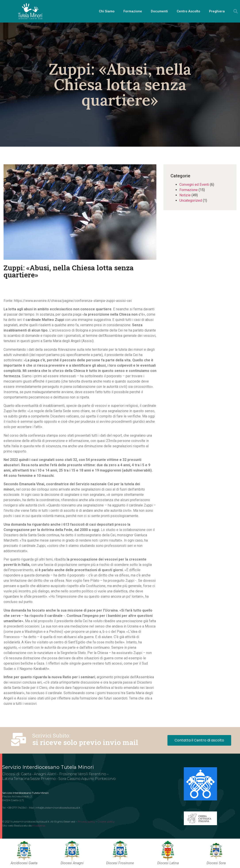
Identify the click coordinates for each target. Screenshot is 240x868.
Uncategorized (191, 200)
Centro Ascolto (188, 11)
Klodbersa (39, 825)
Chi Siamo (107, 11)
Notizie (185, 195)
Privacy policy (86, 822)
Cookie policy (106, 822)
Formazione (133, 11)
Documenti (159, 11)
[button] (236, 11)
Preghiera (217, 11)
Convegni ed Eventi (194, 185)
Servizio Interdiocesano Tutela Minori (48, 767)
